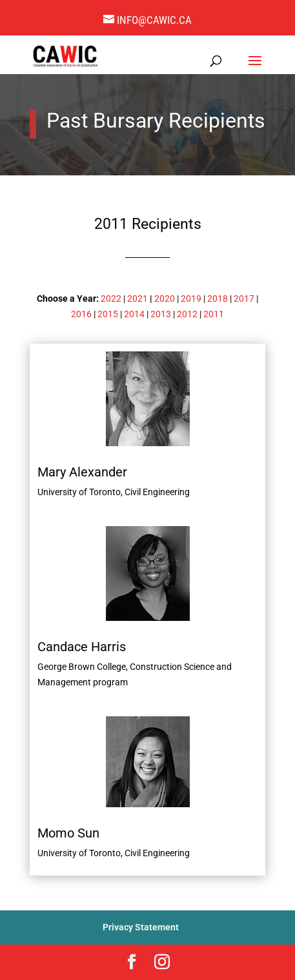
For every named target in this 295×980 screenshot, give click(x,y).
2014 (134, 314)
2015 (108, 314)
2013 (161, 314)
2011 (214, 314)
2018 (218, 299)
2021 (137, 299)
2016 (81, 314)
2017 (244, 299)
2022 (111, 299)
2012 (187, 314)
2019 (191, 299)
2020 (165, 299)
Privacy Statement (141, 927)
